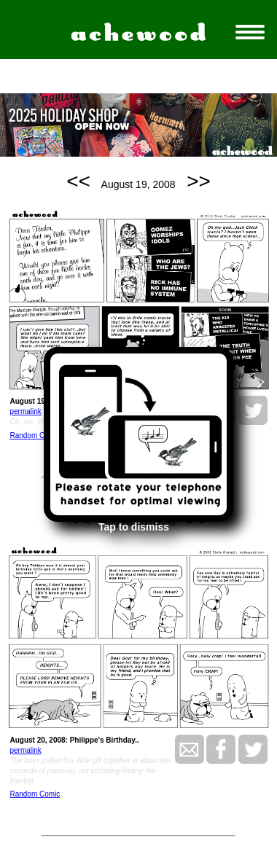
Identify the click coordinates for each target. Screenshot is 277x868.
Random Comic (35, 435)
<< (78, 181)
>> (199, 181)
